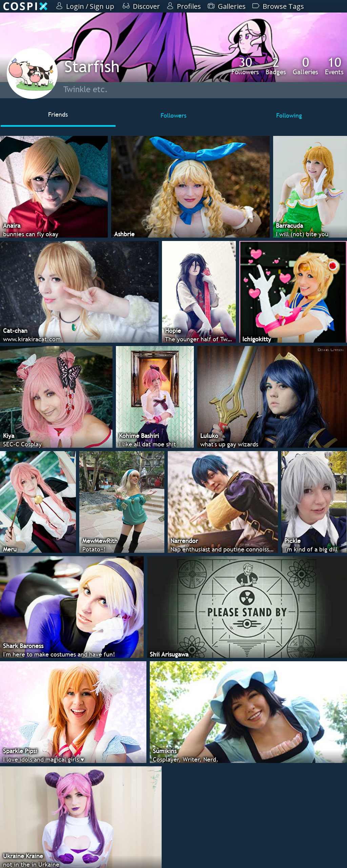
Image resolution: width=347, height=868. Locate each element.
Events (334, 66)
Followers (245, 66)
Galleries (305, 66)
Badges (276, 66)
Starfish (92, 66)
